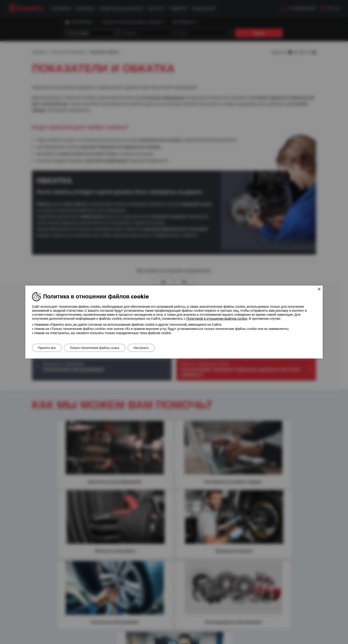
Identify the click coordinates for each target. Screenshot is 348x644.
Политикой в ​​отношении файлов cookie (217, 319)
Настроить (146, 348)
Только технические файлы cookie (98, 348)
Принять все (48, 348)
